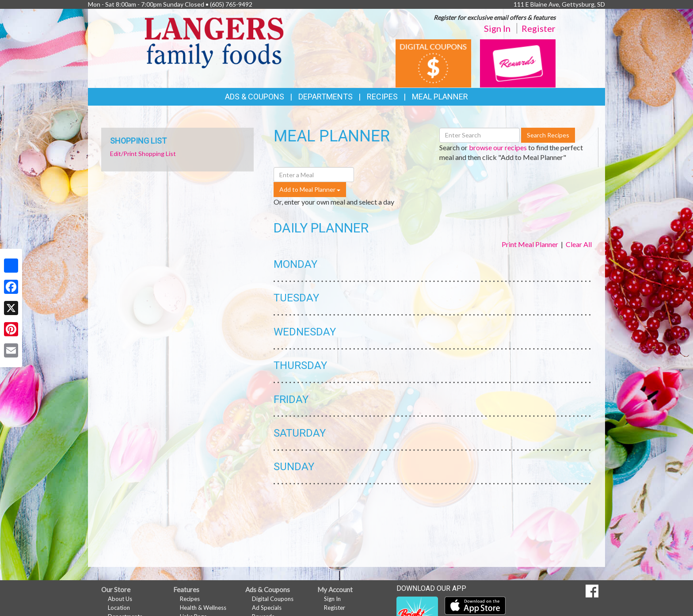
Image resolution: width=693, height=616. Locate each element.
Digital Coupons (273, 599)
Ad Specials (267, 608)
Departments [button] (326, 97)
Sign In (497, 28)
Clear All (579, 244)
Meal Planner (440, 97)
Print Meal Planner (530, 244)
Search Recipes (548, 135)
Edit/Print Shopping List (143, 154)
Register (539, 28)
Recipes (382, 97)
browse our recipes (498, 147)
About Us (120, 599)
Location (119, 608)
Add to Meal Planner (310, 189)
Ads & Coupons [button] (255, 97)
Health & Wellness (203, 608)
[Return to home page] (214, 42)
